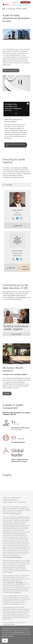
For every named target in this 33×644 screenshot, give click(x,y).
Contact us (15, 2)
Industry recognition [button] (24, 268)
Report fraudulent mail (10, 502)
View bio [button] (22, 226)
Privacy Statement (19, 632)
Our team (7, 185)
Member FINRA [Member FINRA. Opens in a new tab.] (19, 582)
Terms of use (6, 498)
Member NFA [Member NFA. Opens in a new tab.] (17, 592)
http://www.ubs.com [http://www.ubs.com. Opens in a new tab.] (15, 514)
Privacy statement (16, 498)
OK (16, 114)
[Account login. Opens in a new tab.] (25, 2)
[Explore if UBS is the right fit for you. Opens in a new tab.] (16, 145)
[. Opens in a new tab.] (6, 4)
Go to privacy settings (7, 636)
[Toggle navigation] (15, 8)
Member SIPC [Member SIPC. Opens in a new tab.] (11, 582)
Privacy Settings (22, 502)
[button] (21, 218)
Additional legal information (11, 500)
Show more (16, 335)
